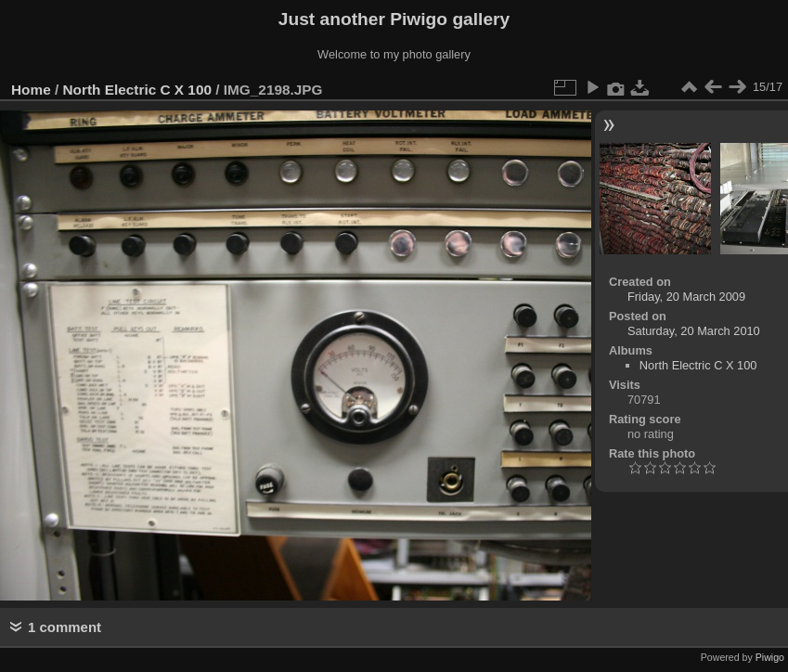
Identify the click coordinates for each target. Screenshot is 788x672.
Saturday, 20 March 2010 (694, 331)
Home (31, 90)
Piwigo (770, 657)
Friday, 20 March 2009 (686, 297)
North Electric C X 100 (137, 90)
